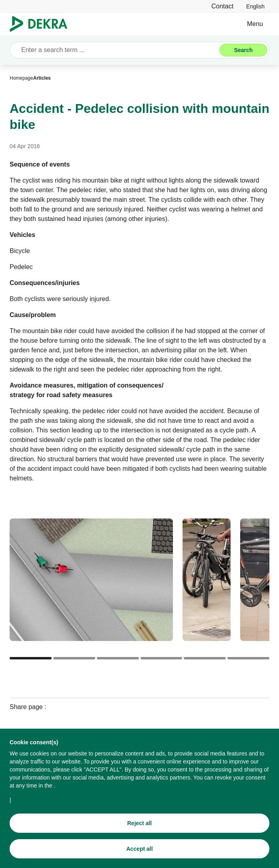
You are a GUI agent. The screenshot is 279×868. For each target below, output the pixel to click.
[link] (255, 6)
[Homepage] (21, 78)
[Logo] (42, 24)
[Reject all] (139, 828)
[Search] (243, 50)
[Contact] (222, 6)
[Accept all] (139, 854)
